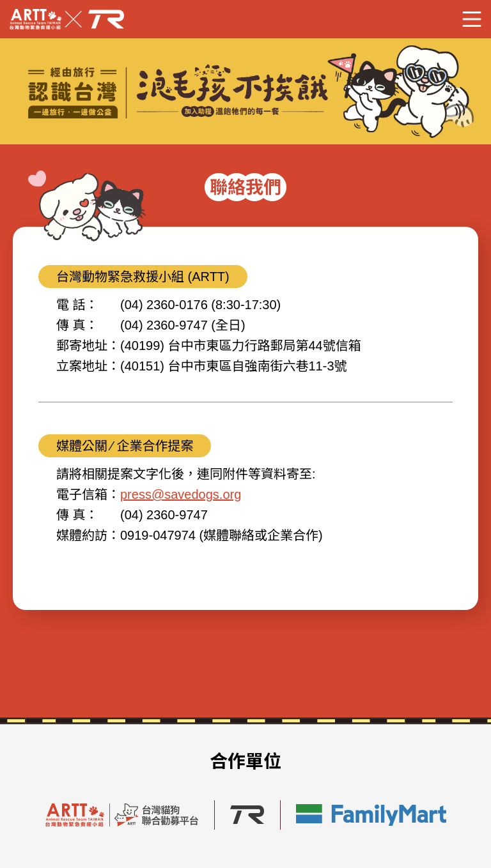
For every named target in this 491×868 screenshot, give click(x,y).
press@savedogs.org (181, 494)
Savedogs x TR (67, 19)
